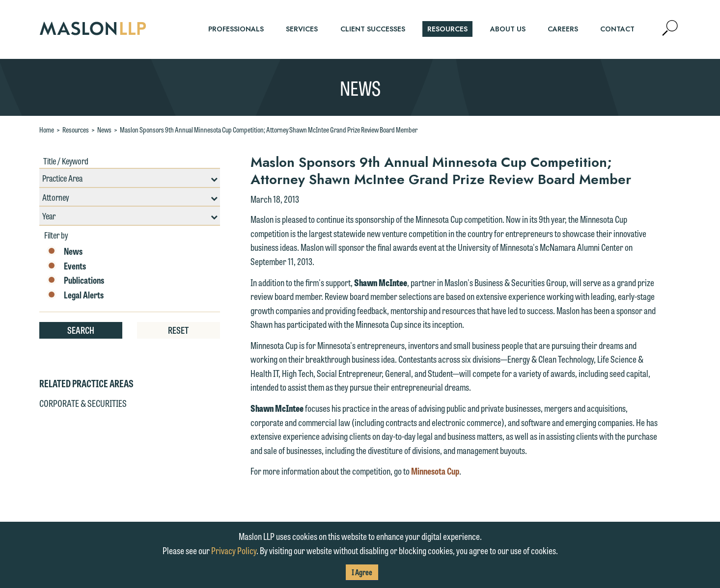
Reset (178, 330)
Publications (75, 280)
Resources (76, 130)
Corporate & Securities (83, 403)
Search (81, 330)
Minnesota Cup (435, 471)
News (104, 130)
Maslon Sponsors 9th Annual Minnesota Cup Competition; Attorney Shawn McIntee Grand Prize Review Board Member (269, 130)
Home (47, 130)
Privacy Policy (234, 550)
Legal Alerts (75, 295)
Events (66, 266)
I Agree (362, 572)
